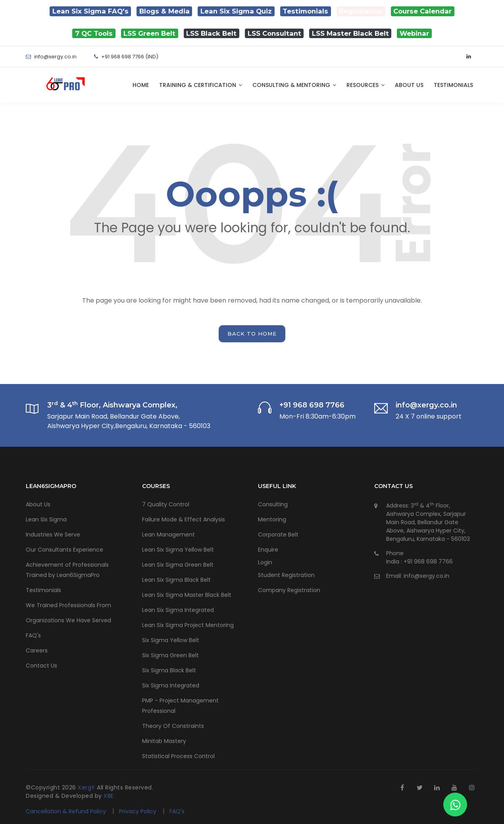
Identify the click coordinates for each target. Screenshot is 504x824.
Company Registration (289, 590)
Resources (365, 85)
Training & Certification (201, 85)
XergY (87, 787)
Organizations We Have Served (68, 620)
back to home (252, 334)
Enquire (268, 550)
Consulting (273, 504)
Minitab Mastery (164, 741)
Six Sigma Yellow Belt (171, 640)
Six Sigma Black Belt (169, 670)
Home (141, 85)
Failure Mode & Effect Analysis (184, 519)
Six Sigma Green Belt (170, 655)
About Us (409, 85)
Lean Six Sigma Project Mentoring (188, 625)
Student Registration (286, 575)
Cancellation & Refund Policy (66, 811)
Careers (37, 650)
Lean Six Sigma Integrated (178, 610)
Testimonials (453, 85)
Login (265, 562)
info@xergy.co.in (426, 576)
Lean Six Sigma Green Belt (178, 565)
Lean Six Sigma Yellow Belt (178, 550)
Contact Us (41, 666)
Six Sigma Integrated (171, 685)
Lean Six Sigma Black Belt (176, 580)
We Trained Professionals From (68, 605)
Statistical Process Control (178, 756)
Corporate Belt (278, 535)
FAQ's (33, 635)
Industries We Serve (53, 535)
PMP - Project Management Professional (180, 706)
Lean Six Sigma (46, 519)
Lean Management (168, 535)
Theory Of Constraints (173, 726)
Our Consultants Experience (64, 550)
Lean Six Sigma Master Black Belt (187, 595)
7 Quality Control (166, 504)
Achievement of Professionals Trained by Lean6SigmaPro (67, 570)
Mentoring (272, 519)
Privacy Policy (139, 811)
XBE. (109, 796)
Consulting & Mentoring (294, 85)
